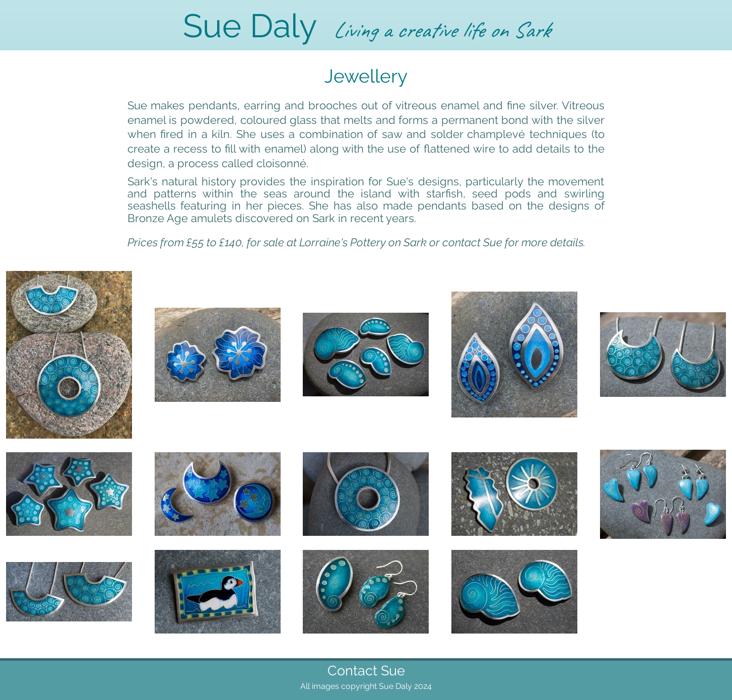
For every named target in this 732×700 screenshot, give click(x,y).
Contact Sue (366, 671)
